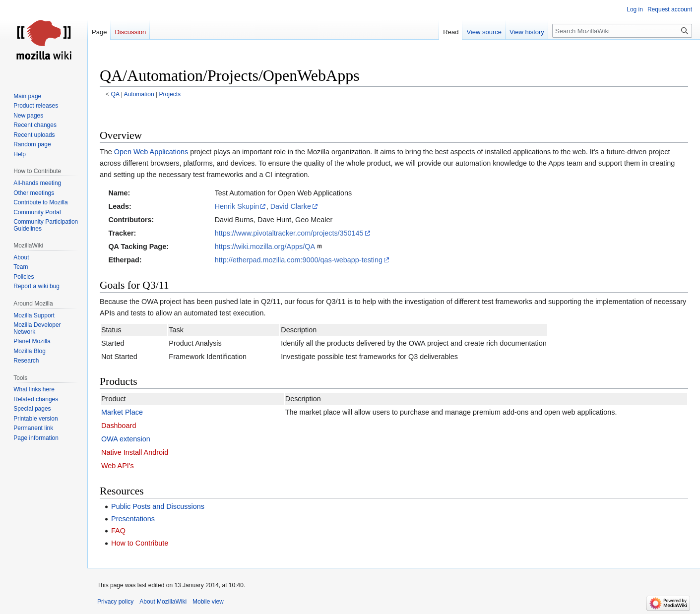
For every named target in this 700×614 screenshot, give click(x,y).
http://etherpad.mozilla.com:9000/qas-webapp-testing (299, 260)
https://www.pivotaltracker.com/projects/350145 (289, 233)
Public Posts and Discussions (158, 506)
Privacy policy (115, 602)
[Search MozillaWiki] (622, 31)
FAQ (118, 531)
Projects (170, 94)
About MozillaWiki (163, 602)
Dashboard (119, 426)
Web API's (118, 466)
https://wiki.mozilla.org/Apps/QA (265, 246)
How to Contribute (140, 543)
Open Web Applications (151, 152)
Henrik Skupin (237, 206)
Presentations (133, 519)
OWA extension (126, 439)
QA (115, 94)
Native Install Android (135, 452)
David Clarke (291, 206)
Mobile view (208, 602)
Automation (139, 94)
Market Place (122, 412)
